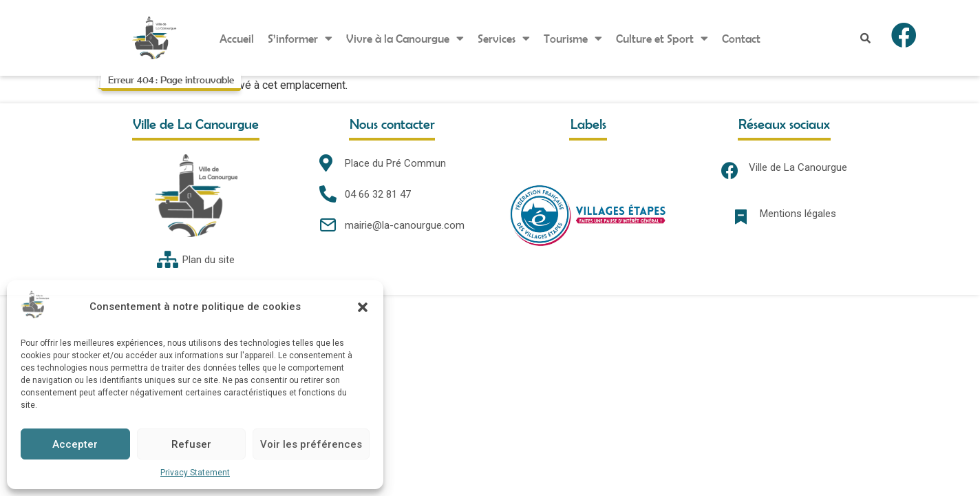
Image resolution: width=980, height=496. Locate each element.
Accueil (237, 38)
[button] (363, 307)
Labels (588, 124)
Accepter (75, 444)
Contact (741, 38)
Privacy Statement (195, 473)
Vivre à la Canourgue (405, 38)
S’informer (300, 38)
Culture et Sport (662, 38)
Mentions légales (798, 214)
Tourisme (573, 38)
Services (504, 38)
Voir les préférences (311, 444)
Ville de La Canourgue (798, 167)
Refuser (191, 444)
